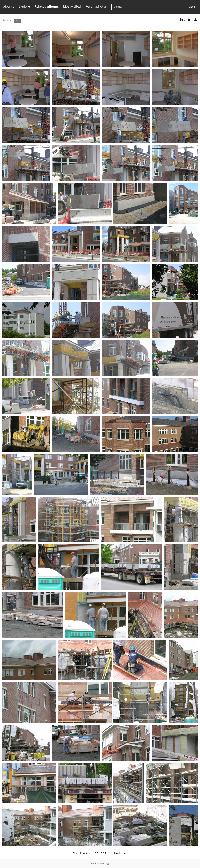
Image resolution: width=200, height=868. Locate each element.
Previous (85, 853)
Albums (9, 6)
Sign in (192, 7)
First (75, 853)
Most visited (72, 6)
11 (110, 853)
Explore (24, 6)
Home (8, 20)
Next (117, 853)
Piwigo (107, 863)
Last (125, 853)
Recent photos (96, 6)
